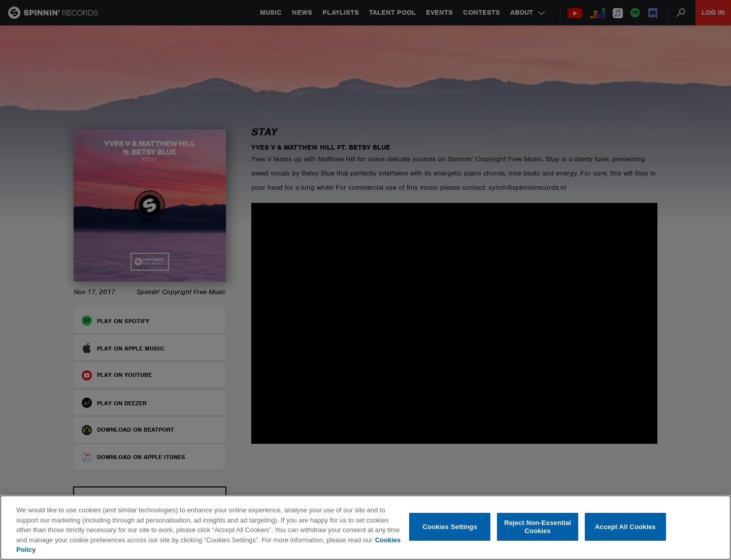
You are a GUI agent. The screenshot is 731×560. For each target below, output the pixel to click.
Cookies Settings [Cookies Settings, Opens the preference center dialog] (450, 527)
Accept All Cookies (625, 527)
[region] (365, 528)
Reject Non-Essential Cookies (538, 527)
